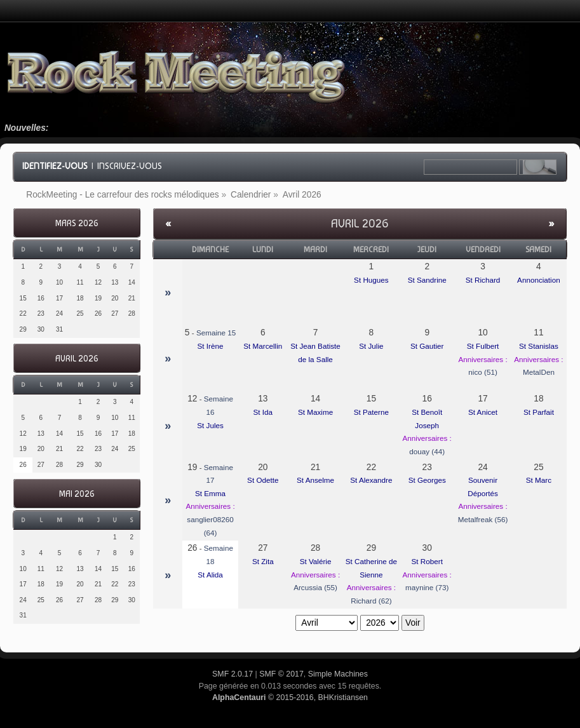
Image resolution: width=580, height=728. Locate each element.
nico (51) (482, 372)
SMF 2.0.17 (233, 674)
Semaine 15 (216, 333)
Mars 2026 (77, 223)
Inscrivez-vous (130, 166)
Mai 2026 (77, 494)
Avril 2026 (77, 359)
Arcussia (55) (315, 587)
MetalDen (539, 372)
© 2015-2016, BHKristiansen (290, 698)
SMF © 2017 (281, 674)
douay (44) (427, 451)
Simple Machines (338, 674)
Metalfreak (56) (483, 519)
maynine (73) (427, 587)
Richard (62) (371, 601)
